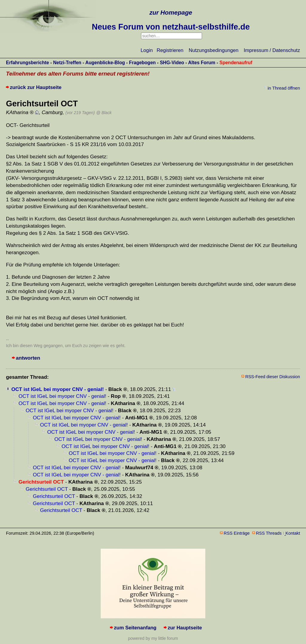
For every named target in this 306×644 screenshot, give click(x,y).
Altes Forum (202, 63)
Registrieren (170, 50)
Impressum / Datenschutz (272, 50)
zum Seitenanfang (135, 628)
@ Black (104, 113)
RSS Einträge (237, 533)
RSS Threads (269, 533)
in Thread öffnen (284, 88)
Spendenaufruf (236, 63)
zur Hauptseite (185, 628)
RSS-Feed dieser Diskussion (273, 377)
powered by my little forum (153, 638)
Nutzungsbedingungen (214, 50)
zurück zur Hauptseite (36, 87)
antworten (28, 358)
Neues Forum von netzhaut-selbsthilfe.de (171, 27)
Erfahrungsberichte (27, 63)
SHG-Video (172, 63)
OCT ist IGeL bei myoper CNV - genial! (58, 389)
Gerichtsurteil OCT (47, 489)
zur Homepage (171, 12)
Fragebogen (142, 63)
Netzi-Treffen (67, 63)
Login (147, 50)
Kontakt (293, 533)
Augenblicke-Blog (105, 63)
